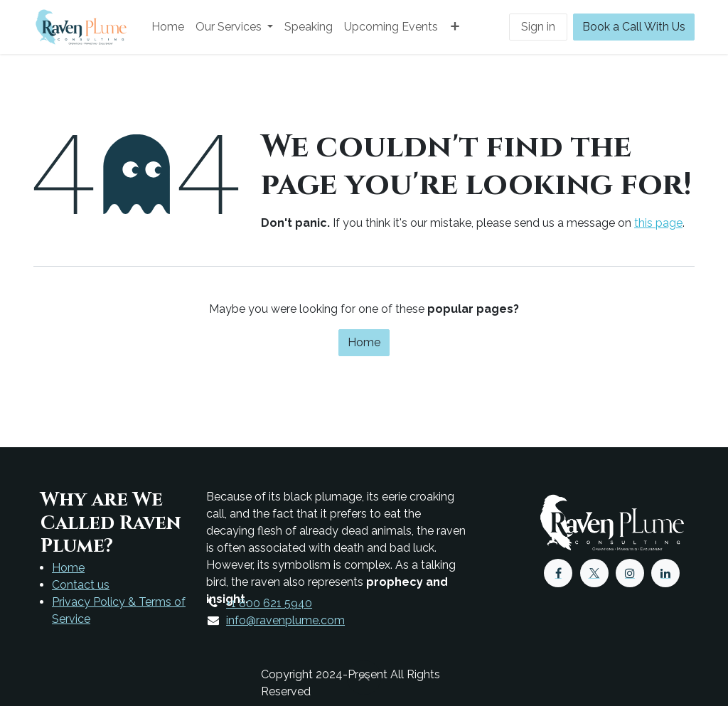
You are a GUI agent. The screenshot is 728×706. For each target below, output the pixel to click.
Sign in (538, 27)
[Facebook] (558, 573)
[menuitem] (168, 27)
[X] (594, 573)
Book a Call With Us (634, 27)
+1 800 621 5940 (269, 603)
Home (364, 342)
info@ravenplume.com (285, 620)
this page (658, 223)
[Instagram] (630, 573)
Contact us (81, 585)
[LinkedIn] (665, 573)
